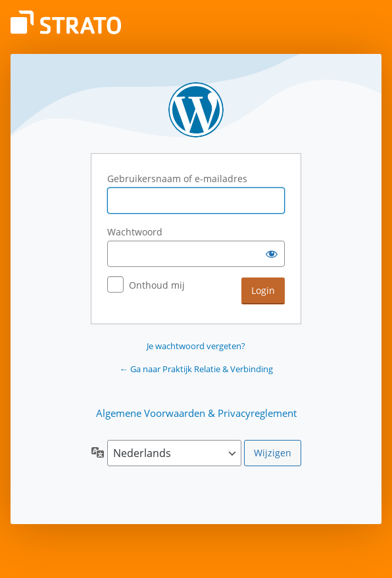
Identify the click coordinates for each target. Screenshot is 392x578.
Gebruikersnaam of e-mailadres (177, 179)
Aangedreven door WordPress (196, 110)
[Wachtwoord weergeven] (272, 254)
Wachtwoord (135, 232)
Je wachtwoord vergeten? (196, 346)
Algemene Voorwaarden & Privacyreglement (196, 413)
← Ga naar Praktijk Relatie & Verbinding (196, 369)
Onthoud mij (157, 285)
